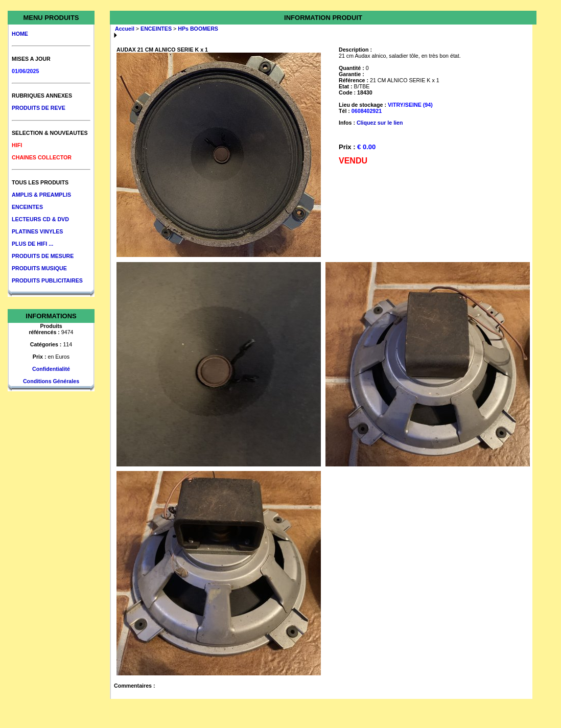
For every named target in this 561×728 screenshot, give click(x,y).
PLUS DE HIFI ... (32, 244)
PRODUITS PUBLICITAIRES (47, 280)
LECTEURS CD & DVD (40, 219)
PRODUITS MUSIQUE (39, 268)
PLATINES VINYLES (37, 231)
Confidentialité (51, 369)
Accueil (125, 29)
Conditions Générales (51, 381)
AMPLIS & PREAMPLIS (41, 195)
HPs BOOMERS (198, 29)
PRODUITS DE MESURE (43, 256)
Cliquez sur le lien (380, 123)
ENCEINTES (27, 207)
